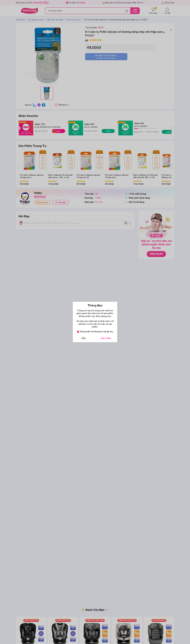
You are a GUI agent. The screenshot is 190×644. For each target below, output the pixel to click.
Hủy (84, 338)
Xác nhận (106, 338)
